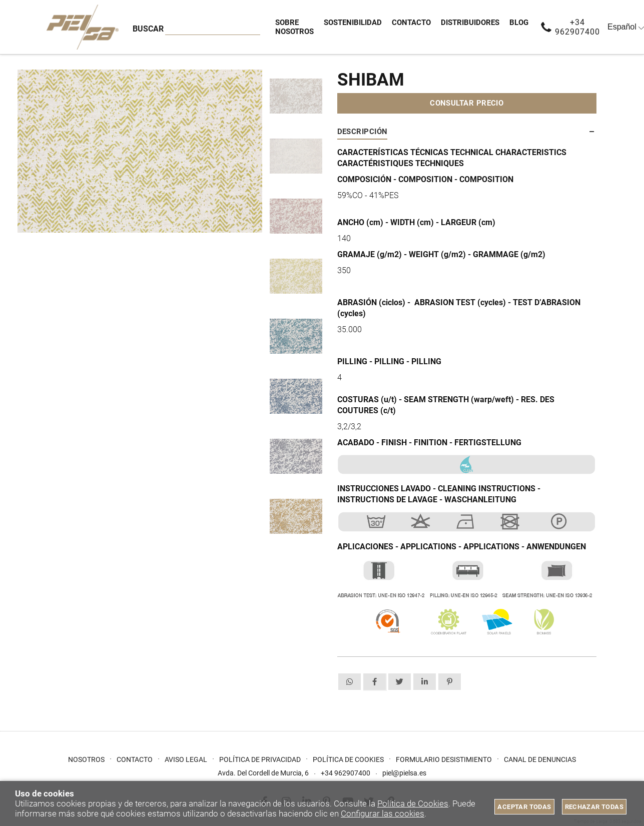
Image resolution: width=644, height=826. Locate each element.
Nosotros (86, 759)
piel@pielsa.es (404, 773)
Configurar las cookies (383, 813)
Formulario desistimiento (444, 759)
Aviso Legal (186, 759)
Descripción (363, 132)
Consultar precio (467, 103)
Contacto (135, 759)
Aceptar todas (524, 807)
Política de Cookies (413, 803)
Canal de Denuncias (540, 759)
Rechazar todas (594, 807)
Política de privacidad (260, 759)
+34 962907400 (577, 27)
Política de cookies (348, 759)
